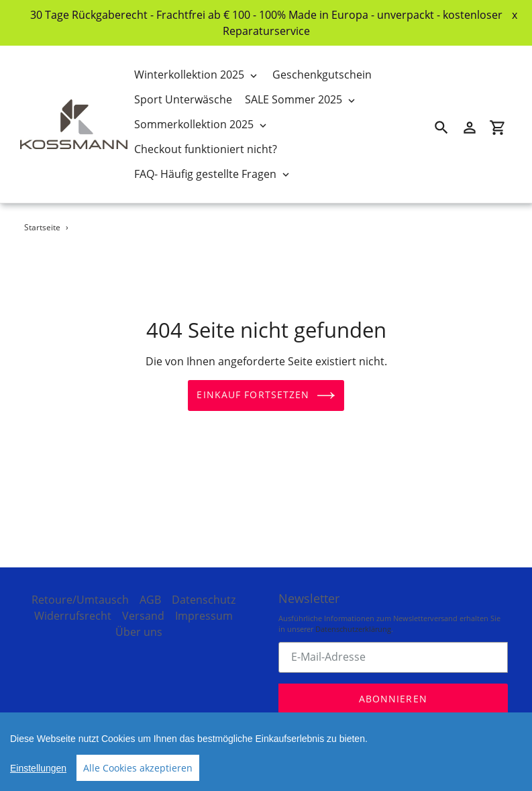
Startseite (42, 227)
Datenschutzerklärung (353, 620)
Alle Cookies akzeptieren (138, 768)
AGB (150, 591)
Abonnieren (393, 690)
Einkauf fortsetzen (266, 395)
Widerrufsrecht (73, 607)
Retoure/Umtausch (80, 591)
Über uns (139, 623)
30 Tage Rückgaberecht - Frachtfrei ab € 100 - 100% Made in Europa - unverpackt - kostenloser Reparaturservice (266, 23)
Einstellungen (38, 768)
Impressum (204, 607)
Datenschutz (204, 591)
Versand (143, 607)
